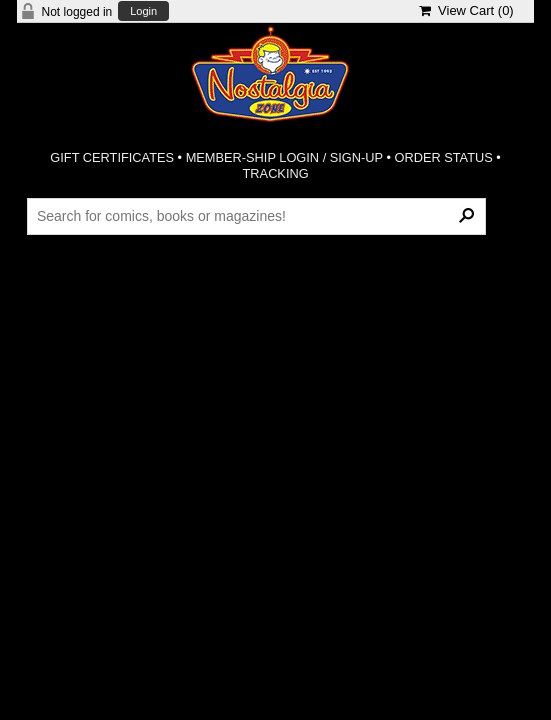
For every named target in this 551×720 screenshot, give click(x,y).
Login (143, 11)
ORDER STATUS (443, 157)
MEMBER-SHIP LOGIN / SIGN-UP (284, 157)
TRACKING (276, 173)
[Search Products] (256, 216)
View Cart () (466, 10)
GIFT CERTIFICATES (112, 157)
